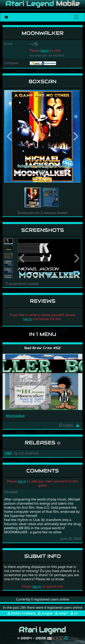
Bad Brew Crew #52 (42, 348)
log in (45, 50)
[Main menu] (76, 17)
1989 (8, 453)
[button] (10, 136)
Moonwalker (15, 416)
